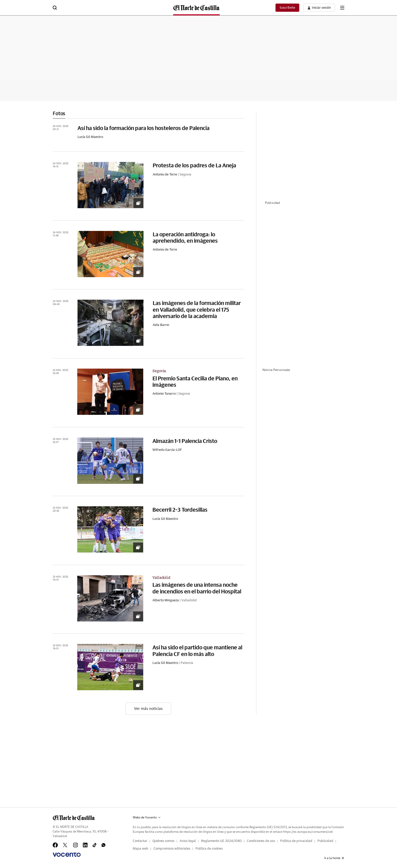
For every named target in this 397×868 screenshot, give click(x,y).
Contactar (140, 841)
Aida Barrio (161, 325)
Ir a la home (334, 858)
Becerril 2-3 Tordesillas (180, 509)
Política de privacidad (296, 841)
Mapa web (141, 849)
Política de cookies (209, 849)
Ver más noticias (148, 709)
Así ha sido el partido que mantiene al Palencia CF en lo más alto (197, 650)
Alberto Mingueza (166, 600)
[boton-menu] (342, 8)
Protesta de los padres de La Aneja (194, 165)
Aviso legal (188, 841)
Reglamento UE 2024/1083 (221, 841)
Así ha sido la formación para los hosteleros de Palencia (144, 128)
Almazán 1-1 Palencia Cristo (185, 441)
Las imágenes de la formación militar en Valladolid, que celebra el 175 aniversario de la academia (197, 309)
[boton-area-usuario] (319, 8)
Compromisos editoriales (172, 849)
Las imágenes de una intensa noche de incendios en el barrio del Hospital (197, 588)
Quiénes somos (163, 841)
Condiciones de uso (261, 841)
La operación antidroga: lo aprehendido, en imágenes (185, 237)
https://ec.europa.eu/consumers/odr (308, 832)
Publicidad (325, 841)
